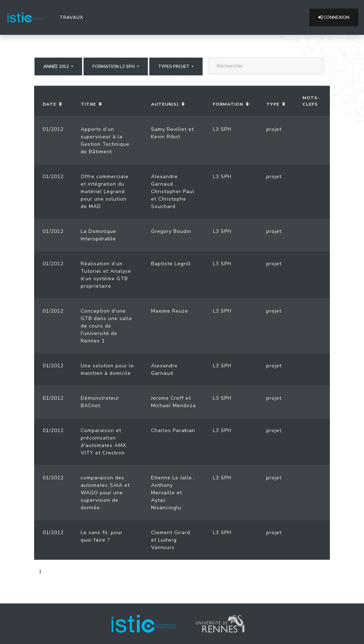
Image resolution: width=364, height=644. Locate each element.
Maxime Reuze (170, 311)
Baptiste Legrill (171, 264)
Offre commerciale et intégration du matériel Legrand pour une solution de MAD (105, 191)
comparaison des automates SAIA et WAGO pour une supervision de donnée (105, 493)
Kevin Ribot (166, 137)
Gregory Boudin (171, 231)
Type (273, 104)
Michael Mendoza (173, 406)
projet (274, 129)
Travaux (73, 17)
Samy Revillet (169, 129)
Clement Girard (171, 533)
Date (49, 104)
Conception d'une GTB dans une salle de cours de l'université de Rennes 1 (106, 326)
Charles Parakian (173, 430)
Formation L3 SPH (114, 66)
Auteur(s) (165, 104)
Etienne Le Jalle (172, 478)
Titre (88, 104)
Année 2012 (57, 66)
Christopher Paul (173, 191)
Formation (228, 104)
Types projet (174, 66)
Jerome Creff (167, 398)
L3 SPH (222, 129)
